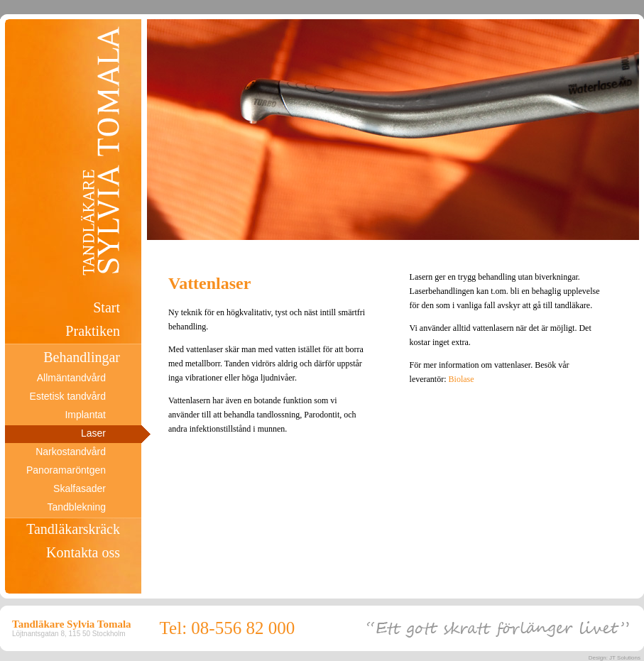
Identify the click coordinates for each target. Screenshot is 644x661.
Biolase (462, 379)
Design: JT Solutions (615, 658)
